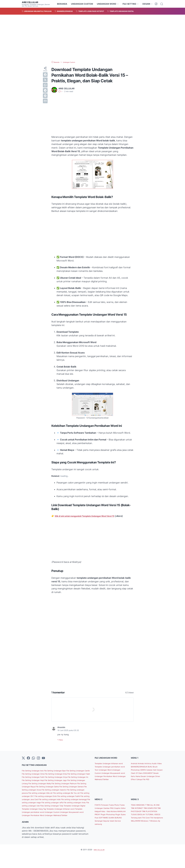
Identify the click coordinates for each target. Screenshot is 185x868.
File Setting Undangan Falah (41, 781)
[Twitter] (23, 762)
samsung (113, 836)
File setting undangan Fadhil (59, 806)
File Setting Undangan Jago (51, 787)
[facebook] (45, 75)
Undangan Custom (48, 825)
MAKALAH (113, 823)
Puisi (97, 829)
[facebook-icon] (28, 762)
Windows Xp (148, 836)
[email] (45, 101)
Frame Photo (118, 813)
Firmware (107, 813)
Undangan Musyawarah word (72, 825)
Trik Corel (150, 829)
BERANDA (62, 4)
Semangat (109, 832)
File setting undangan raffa (73, 812)
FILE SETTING (129, 4)
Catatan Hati (137, 777)
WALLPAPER (149, 832)
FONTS (98, 813)
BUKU (134, 773)
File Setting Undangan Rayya (36, 793)
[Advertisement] (92, 38)
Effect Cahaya (138, 786)
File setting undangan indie (56, 809)
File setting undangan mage (46, 812)
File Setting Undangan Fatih (69, 781)
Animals (143, 767)
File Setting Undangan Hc (58, 784)
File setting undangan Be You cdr (38, 803)
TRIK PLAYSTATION (141, 823)
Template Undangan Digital (51, 819)
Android (135, 767)
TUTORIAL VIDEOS (150, 826)
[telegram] (45, 90)
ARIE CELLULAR (31, 2)
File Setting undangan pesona (45, 800)
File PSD (149, 786)
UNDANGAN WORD (107, 4)
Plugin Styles (119, 826)
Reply (62, 743)
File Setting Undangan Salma (65, 793)
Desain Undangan (146, 783)
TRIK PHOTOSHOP (152, 820)
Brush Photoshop (146, 773)
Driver (158, 783)
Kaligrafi (114, 820)
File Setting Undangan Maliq (44, 790)
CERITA (158, 773)
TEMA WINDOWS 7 (140, 813)
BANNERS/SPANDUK (147, 770)
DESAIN (146, 4)
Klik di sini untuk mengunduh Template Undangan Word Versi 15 (90, 516)
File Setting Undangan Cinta (53, 777)
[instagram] (38, 762)
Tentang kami (138, 829)
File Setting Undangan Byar (62, 774)
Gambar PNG (118, 816)
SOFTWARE (106, 829)
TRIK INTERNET (144, 816)
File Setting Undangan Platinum (73, 790)
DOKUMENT (143, 780)
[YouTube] (43, 762)
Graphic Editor (102, 820)
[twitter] (45, 80)
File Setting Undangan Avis (35, 774)
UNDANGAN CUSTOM (82, 4)
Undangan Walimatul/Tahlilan (63, 828)
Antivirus (152, 767)
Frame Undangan (103, 816)
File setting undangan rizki (58, 816)
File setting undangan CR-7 (68, 803)
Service (105, 836)
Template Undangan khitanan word (43, 822)
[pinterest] (45, 96)
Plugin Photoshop (104, 826)
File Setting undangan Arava (54, 796)
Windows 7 (137, 836)
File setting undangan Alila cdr (75, 800)
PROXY (122, 823)
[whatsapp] (45, 85)
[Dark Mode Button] (156, 4)
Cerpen (148, 777)
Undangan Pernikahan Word (36, 828)
